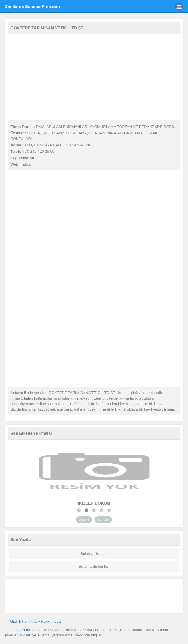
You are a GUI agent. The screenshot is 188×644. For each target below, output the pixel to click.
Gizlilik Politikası (24, 621)
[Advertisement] (94, 77)
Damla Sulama (22, 630)
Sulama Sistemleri (94, 566)
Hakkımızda (51, 621)
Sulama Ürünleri (94, 554)
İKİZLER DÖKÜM (94, 503)
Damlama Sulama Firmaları (32, 6)
